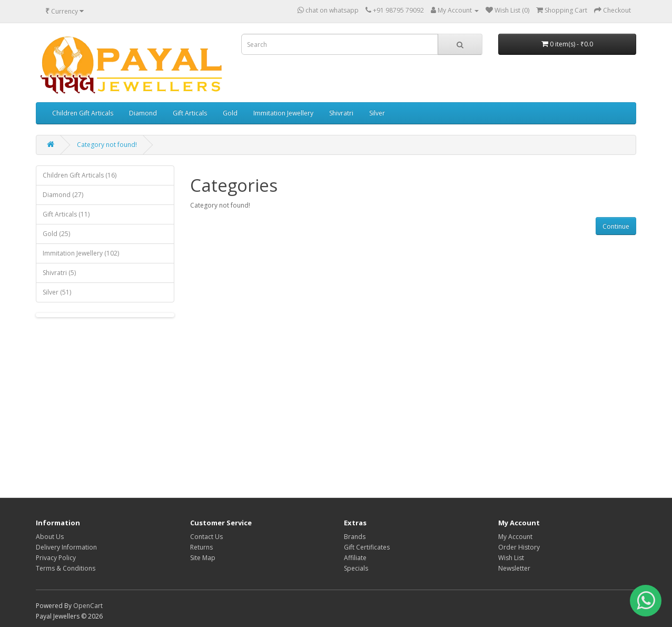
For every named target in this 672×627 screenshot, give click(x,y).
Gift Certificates (367, 547)
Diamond (143, 113)
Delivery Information (66, 547)
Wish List (511, 558)
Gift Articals (190, 113)
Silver (377, 113)
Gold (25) (56, 234)
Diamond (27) (63, 195)
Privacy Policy (56, 558)
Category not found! (107, 145)
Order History (519, 547)
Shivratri (341, 113)
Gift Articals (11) (66, 214)
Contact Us (206, 537)
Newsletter (514, 568)
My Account (515, 537)
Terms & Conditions (66, 568)
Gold (230, 113)
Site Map (203, 558)
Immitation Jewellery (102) (81, 253)
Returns (201, 547)
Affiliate (355, 558)
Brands (355, 537)
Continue (616, 226)
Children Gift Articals (83, 113)
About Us (50, 537)
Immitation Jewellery (283, 113)
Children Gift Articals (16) (80, 175)
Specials (356, 568)
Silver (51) (57, 292)
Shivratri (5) (59, 273)
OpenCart (88, 606)
